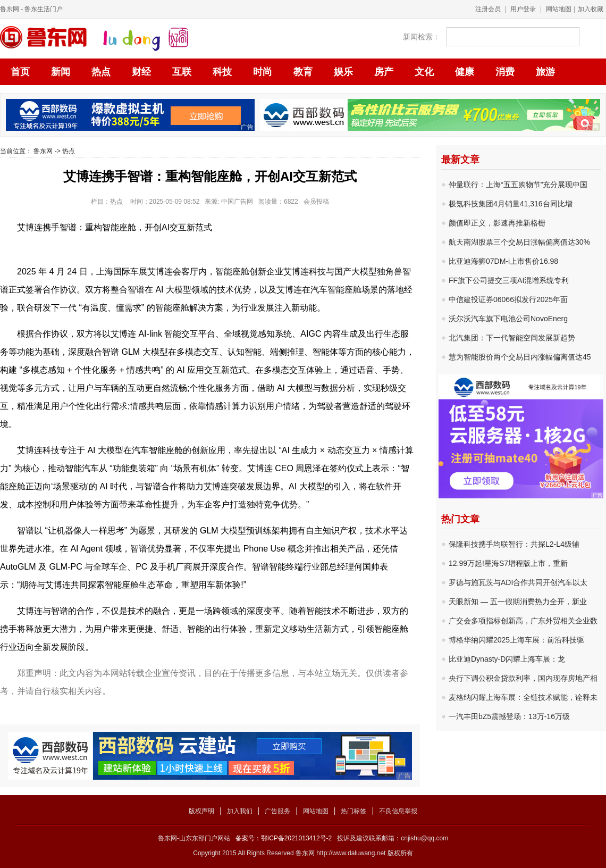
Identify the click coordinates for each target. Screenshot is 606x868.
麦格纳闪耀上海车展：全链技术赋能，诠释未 (523, 697)
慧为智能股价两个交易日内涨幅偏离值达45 (520, 357)
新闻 (61, 72)
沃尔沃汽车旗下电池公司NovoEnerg (508, 319)
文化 (424, 72)
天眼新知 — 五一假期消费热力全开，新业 (518, 602)
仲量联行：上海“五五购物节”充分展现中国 (518, 185)
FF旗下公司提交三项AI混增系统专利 (509, 280)
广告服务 (277, 811)
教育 (303, 72)
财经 (141, 72)
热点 (101, 72)
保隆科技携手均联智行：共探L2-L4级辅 (514, 544)
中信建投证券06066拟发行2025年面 (508, 299)
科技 (222, 72)
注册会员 (488, 9)
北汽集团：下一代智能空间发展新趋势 (512, 338)
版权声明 (201, 811)
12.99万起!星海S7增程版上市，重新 (508, 563)
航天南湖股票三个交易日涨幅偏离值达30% (519, 242)
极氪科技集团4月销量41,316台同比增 (511, 204)
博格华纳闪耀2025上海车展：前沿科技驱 (516, 640)
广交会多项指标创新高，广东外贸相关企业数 (523, 621)
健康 (465, 72)
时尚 (263, 72)
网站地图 (559, 9)
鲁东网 (10, 9)
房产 (384, 72)
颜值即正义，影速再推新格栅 (497, 223)
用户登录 (523, 9)
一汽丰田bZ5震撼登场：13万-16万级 (509, 716)
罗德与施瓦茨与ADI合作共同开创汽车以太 (518, 582)
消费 (505, 72)
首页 (20, 72)
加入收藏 (591, 9)
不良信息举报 (398, 811)
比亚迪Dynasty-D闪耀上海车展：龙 (507, 659)
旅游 (545, 72)
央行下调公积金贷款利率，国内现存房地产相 (523, 678)
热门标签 (353, 811)
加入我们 (240, 811)
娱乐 (343, 72)
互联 (182, 72)
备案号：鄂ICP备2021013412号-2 (284, 838)
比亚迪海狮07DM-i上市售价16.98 (503, 261)
